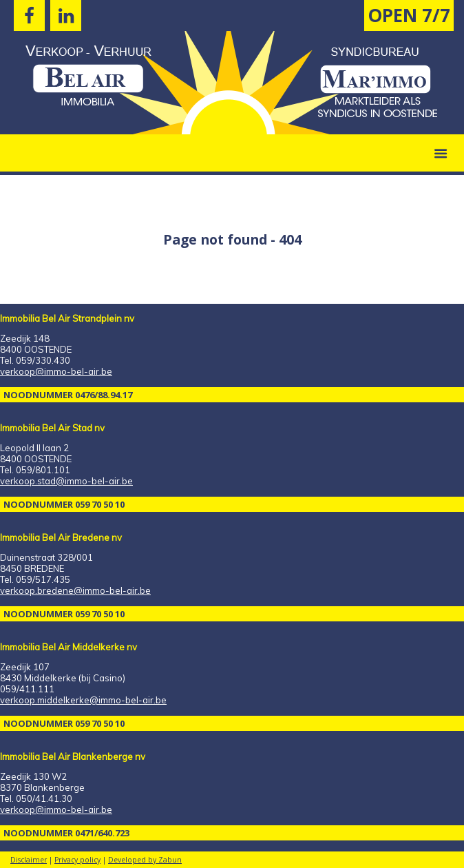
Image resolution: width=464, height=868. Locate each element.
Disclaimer (29, 860)
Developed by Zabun (145, 860)
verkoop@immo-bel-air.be (56, 371)
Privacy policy (77, 860)
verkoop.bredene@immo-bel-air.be (75, 590)
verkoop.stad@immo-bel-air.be (66, 481)
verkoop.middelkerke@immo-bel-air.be (83, 700)
